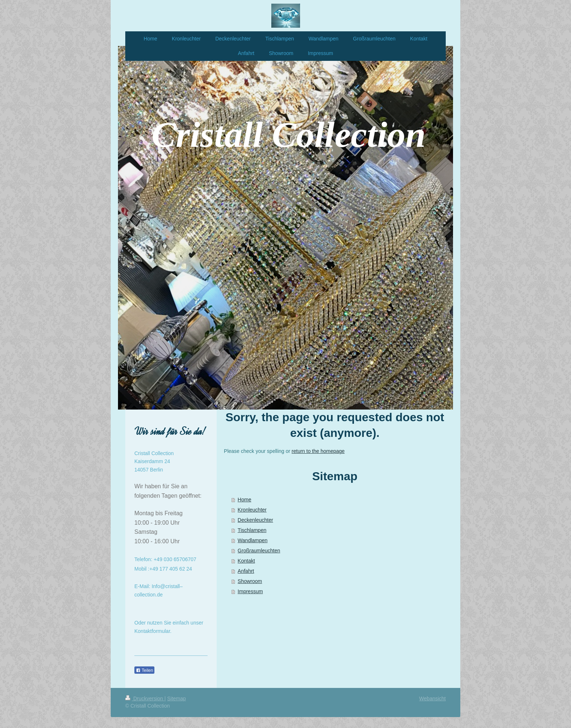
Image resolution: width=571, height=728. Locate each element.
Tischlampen (252, 530)
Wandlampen (253, 540)
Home (245, 500)
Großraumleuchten (259, 551)
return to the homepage (318, 451)
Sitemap (176, 698)
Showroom (250, 581)
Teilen (144, 670)
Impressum (250, 591)
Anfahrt (246, 571)
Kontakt (246, 561)
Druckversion (145, 698)
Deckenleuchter (255, 520)
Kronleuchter (252, 510)
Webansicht (432, 698)
